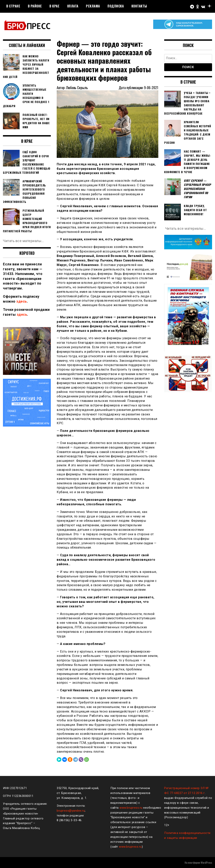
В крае (54, 6)
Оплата (73, 6)
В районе (35, 6)
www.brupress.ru (131, 808)
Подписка (116, 6)
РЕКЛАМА (93, 6)
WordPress (206, 862)
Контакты (139, 6)
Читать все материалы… (23, 241)
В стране (13, 6)
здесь (22, 301)
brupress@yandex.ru (71, 811)
